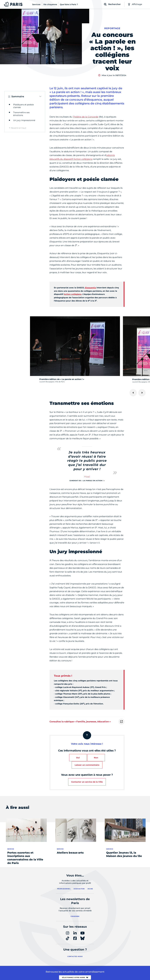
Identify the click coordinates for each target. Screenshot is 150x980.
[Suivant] (142, 393)
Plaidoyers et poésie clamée (23, 106)
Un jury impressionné (24, 120)
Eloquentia (90, 288)
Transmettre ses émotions (21, 114)
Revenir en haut (19, 128)
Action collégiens (73, 294)
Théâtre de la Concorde (86, 117)
